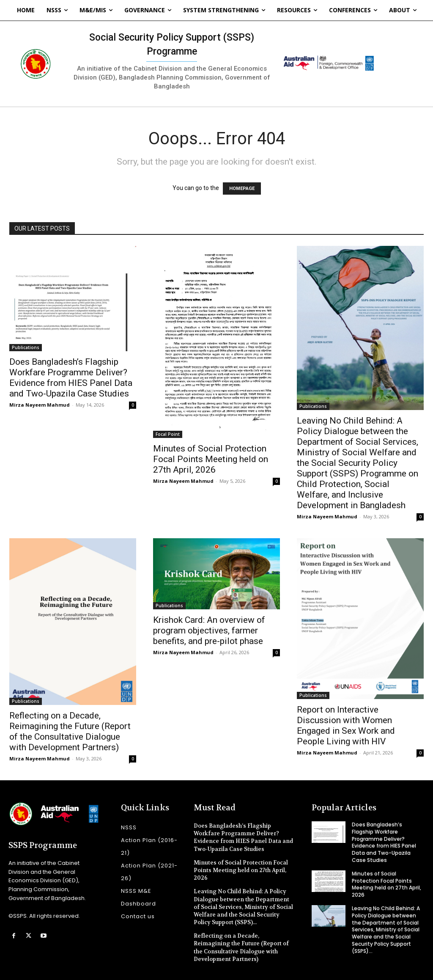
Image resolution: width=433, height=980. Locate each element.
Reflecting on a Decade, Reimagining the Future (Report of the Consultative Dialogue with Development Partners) (70, 731)
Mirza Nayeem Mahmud (40, 405)
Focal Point (168, 434)
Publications (26, 347)
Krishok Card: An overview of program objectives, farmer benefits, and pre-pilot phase (209, 630)
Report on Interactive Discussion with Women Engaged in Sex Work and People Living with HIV (346, 725)
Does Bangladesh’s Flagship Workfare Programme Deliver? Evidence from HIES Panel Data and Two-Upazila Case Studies (71, 378)
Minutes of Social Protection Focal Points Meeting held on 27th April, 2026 (211, 459)
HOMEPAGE (242, 189)
